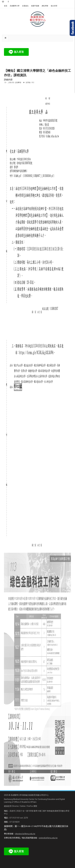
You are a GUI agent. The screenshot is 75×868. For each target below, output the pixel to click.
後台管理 (54, 6)
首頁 (6, 6)
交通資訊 (25, 6)
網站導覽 (45, 6)
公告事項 (18, 82)
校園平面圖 (35, 6)
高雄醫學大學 (15, 6)
